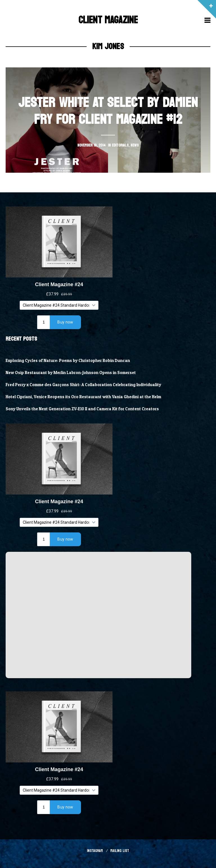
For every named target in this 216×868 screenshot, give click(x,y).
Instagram (95, 851)
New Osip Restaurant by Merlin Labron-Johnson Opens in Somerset (71, 373)
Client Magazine (108, 20)
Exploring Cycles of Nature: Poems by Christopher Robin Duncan (68, 361)
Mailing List (120, 851)
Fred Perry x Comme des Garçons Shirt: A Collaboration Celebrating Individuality (83, 385)
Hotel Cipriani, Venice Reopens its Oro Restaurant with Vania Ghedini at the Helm (83, 397)
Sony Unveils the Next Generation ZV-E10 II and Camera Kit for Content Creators (82, 409)
